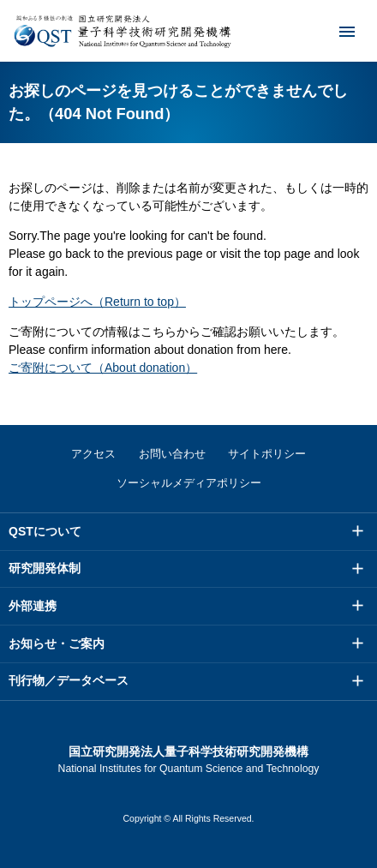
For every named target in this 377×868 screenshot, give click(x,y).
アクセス (93, 454)
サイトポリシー (267, 454)
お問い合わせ (172, 454)
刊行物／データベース (69, 680)
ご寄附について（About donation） (103, 368)
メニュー (336, 31)
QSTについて (45, 531)
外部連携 (33, 606)
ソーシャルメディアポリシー (189, 483)
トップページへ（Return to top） (97, 302)
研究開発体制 (45, 568)
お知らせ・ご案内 (57, 644)
